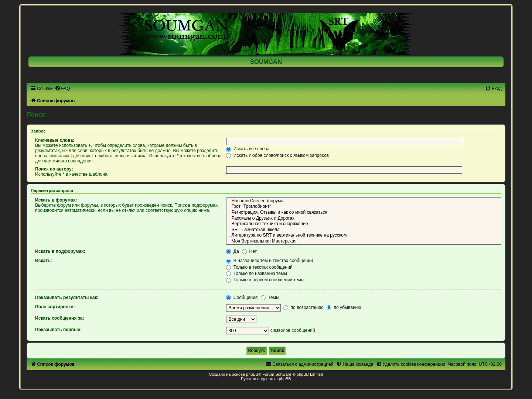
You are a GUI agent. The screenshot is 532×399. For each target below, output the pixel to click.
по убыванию (344, 307)
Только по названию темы (257, 274)
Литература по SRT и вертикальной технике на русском (364, 235)
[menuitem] (62, 89)
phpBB (252, 374)
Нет (249, 251)
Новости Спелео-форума (364, 201)
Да (232, 251)
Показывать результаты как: (67, 297)
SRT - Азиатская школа (364, 230)
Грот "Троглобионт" (364, 207)
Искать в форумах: (56, 200)
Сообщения (242, 297)
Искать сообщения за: (60, 318)
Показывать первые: (58, 330)
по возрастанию (303, 307)
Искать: (44, 261)
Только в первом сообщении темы (265, 280)
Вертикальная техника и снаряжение (364, 224)
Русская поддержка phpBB (266, 379)
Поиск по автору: (54, 169)
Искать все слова (248, 149)
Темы (270, 297)
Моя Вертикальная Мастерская (364, 241)
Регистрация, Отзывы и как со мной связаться (364, 213)
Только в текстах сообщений (259, 267)
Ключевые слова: (55, 140)
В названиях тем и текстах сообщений (269, 261)
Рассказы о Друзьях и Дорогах (364, 219)
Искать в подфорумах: (60, 251)
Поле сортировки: (55, 307)
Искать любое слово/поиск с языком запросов (277, 155)
